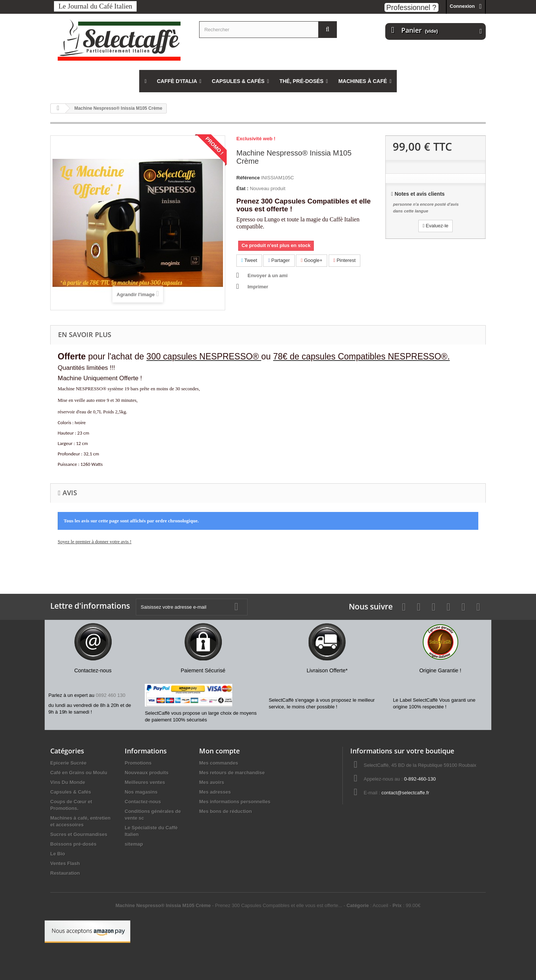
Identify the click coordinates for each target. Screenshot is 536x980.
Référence (248, 178)
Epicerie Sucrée (68, 763)
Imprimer (258, 287)
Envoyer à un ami (268, 276)
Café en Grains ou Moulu (79, 773)
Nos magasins (141, 792)
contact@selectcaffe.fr (406, 793)
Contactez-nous (143, 802)
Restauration (65, 873)
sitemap (134, 844)
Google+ (312, 260)
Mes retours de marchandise (232, 773)
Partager (279, 260)
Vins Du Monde (68, 782)
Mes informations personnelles (235, 802)
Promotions (138, 763)
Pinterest (345, 260)
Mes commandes (219, 763)
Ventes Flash (65, 863)
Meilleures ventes (145, 782)
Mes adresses (215, 792)
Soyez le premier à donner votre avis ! (95, 542)
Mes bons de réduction (226, 811)
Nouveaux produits (147, 773)
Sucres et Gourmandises (79, 834)
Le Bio (58, 854)
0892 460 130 (111, 695)
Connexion (462, 6)
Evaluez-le (435, 226)
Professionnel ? (411, 7)
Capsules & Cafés (71, 792)
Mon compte (219, 751)
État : (243, 188)
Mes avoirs (212, 782)
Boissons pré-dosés (73, 844)
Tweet (249, 260)
